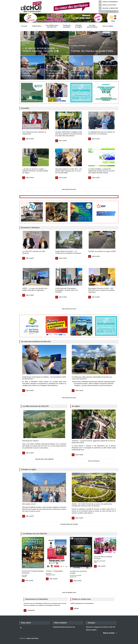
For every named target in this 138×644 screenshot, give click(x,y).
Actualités (26, 43)
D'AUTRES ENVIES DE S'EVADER (69, 524)
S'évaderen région (79, 26)
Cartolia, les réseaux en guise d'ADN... (93, 51)
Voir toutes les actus (69, 190)
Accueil (24, 26)
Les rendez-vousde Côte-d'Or (52, 26)
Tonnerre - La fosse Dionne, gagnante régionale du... (56, 73)
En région (50, 66)
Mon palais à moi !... (81, 76)
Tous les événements (101, 73)
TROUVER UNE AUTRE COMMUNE (44, 459)
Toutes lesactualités (67, 26)
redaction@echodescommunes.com (64, 627)
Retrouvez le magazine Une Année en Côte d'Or (101, 627)
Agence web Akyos (33, 638)
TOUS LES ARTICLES (94, 461)
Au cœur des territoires (30, 63)
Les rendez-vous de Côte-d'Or (105, 66)
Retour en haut (109, 633)
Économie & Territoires (78, 46)
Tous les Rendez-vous (69, 593)
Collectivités (36, 26)
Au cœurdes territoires (92, 26)
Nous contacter (61, 623)
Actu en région (108, 26)
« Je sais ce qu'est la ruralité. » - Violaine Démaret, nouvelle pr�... (42, 50)
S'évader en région (77, 71)
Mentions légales (91, 630)
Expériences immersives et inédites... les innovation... (29, 72)
